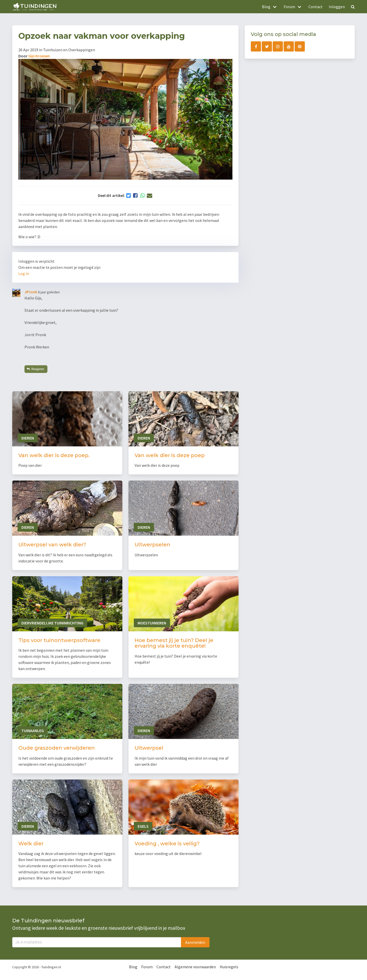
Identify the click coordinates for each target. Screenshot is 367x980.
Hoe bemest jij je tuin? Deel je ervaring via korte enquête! (174, 643)
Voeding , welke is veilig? (167, 844)
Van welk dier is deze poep (170, 455)
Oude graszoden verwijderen (57, 748)
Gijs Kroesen (39, 56)
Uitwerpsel (149, 748)
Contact (316, 7)
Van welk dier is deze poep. (54, 455)
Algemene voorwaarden (195, 967)
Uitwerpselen (152, 545)
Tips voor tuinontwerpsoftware (59, 640)
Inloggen (337, 7)
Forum (147, 967)
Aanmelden (195, 942)
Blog (133, 967)
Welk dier (31, 844)
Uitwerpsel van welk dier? (52, 545)
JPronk (31, 292)
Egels (143, 826)
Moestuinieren (152, 623)
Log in (24, 273)
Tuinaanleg (33, 731)
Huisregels (229, 967)
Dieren (28, 438)
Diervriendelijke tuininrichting (52, 623)
